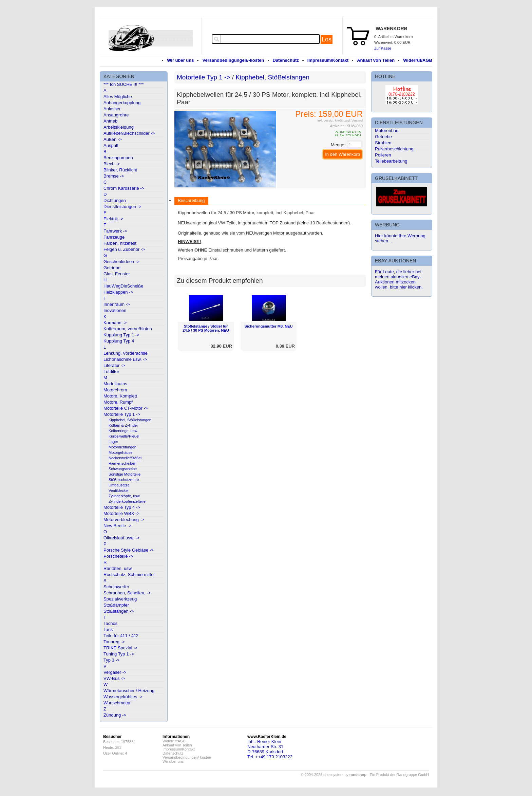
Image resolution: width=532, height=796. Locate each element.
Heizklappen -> (118, 292)
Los (327, 39)
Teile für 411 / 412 (121, 636)
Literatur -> (114, 365)
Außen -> (113, 139)
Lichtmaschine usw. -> (125, 359)
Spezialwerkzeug (120, 599)
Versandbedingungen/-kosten (233, 60)
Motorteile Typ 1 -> (122, 414)
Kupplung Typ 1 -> (121, 335)
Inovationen (115, 310)
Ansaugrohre (116, 115)
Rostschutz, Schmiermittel (129, 575)
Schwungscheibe (123, 469)
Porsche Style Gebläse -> (129, 550)
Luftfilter (111, 372)
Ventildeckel (119, 490)
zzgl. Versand (354, 121)
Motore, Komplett (120, 396)
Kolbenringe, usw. (123, 431)
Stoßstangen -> (119, 611)
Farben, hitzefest (120, 243)
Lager (113, 442)
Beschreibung (191, 200)
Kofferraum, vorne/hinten (128, 329)
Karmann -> (115, 323)
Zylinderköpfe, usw (124, 496)
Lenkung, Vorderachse (126, 353)
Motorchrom (115, 390)
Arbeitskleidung (119, 127)
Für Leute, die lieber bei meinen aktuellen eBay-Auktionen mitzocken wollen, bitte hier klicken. (399, 279)
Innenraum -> (117, 304)
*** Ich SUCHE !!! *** (124, 84)
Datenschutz (286, 60)
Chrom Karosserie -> (124, 188)
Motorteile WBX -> (121, 513)
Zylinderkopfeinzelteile (127, 501)
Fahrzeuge (114, 237)
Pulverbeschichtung (394, 149)
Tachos (110, 623)
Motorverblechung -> (124, 520)
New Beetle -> (117, 526)
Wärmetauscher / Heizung (129, 691)
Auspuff (111, 145)
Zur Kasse (383, 48)
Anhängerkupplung (122, 103)
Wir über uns (180, 60)
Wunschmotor (117, 703)
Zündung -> (115, 715)
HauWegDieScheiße (123, 286)
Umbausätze (119, 485)
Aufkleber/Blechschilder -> (129, 133)
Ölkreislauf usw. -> (122, 538)
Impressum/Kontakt (328, 60)
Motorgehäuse (120, 452)
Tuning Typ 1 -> (119, 654)
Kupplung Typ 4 (119, 341)
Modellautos (115, 384)
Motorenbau (387, 131)
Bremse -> (114, 176)
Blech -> (112, 164)
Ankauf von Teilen (376, 60)
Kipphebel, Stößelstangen (130, 420)
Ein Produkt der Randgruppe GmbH (399, 775)
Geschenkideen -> (121, 262)
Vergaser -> (115, 672)
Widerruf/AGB (418, 60)
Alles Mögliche (118, 97)
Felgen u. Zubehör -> (124, 249)
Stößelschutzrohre (124, 480)
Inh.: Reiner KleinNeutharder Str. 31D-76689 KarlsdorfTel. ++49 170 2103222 (270, 749)
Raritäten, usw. (118, 568)
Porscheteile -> (118, 556)
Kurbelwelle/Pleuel (124, 436)
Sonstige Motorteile (125, 474)
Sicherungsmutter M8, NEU (269, 326)
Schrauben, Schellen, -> (127, 593)
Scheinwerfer (116, 587)
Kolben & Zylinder (123, 425)
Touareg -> (114, 642)
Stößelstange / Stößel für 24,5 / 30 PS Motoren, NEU (206, 328)
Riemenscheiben (122, 463)
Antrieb (110, 121)
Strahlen (383, 143)
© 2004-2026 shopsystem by (334, 775)
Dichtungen (115, 200)
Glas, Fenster (117, 274)
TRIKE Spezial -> (120, 648)
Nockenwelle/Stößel (125, 458)
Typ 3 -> (111, 660)
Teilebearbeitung (391, 161)
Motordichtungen (122, 447)
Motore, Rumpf (118, 402)
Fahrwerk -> (115, 231)
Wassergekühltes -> (123, 697)
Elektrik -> (113, 219)
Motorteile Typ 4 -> (122, 507)
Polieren (383, 155)
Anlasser (112, 109)
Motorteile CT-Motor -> (126, 408)
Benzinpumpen (118, 158)
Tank (108, 630)
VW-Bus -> (114, 678)
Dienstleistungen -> (122, 207)
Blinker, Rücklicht (120, 170)
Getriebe (112, 268)
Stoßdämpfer (116, 605)
